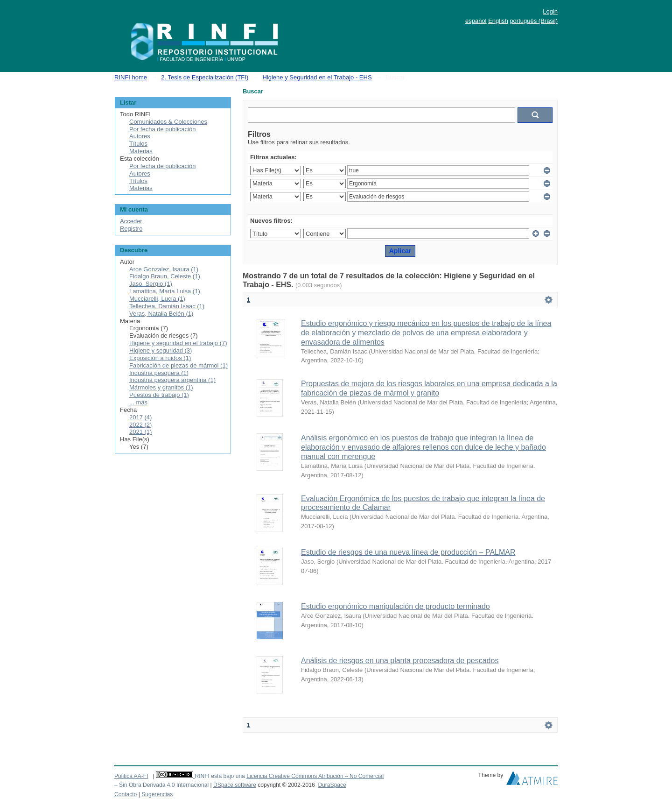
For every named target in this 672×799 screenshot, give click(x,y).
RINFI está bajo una (220, 776)
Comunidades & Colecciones (168, 122)
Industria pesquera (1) (159, 373)
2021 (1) (140, 432)
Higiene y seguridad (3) (161, 350)
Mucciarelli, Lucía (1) (157, 299)
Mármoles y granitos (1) (161, 387)
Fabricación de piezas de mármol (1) (178, 365)
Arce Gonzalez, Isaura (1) (164, 269)
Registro (131, 229)
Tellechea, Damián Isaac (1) (167, 306)
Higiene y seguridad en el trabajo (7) (178, 343)
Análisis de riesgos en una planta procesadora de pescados (400, 661)
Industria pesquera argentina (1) (172, 380)
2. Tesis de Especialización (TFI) (205, 77)
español (476, 21)
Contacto (126, 794)
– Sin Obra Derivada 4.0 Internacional (161, 785)
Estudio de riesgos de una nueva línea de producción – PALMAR (408, 552)
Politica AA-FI (131, 776)
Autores (140, 136)
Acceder (131, 221)
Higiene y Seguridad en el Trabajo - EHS (317, 77)
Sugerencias (157, 794)
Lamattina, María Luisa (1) (165, 291)
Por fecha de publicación (162, 129)
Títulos (138, 144)
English (498, 21)
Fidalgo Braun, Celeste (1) (165, 276)
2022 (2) (140, 425)
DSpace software (235, 785)
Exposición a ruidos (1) (160, 358)
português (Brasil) (534, 21)
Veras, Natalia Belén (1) (161, 314)
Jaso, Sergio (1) (151, 284)
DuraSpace (332, 785)
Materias (141, 151)
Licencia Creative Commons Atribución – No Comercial (315, 776)
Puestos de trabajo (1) (159, 395)
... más (138, 402)
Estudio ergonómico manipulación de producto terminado (395, 606)
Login (550, 11)
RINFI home (131, 77)
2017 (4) (140, 417)
